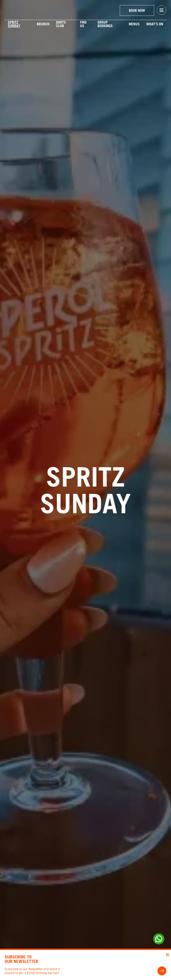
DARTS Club (61, 24)
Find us (83, 24)
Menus (134, 24)
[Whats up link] (159, 939)
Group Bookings (105, 24)
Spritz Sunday (14, 24)
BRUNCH (43, 24)
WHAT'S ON (155, 24)
